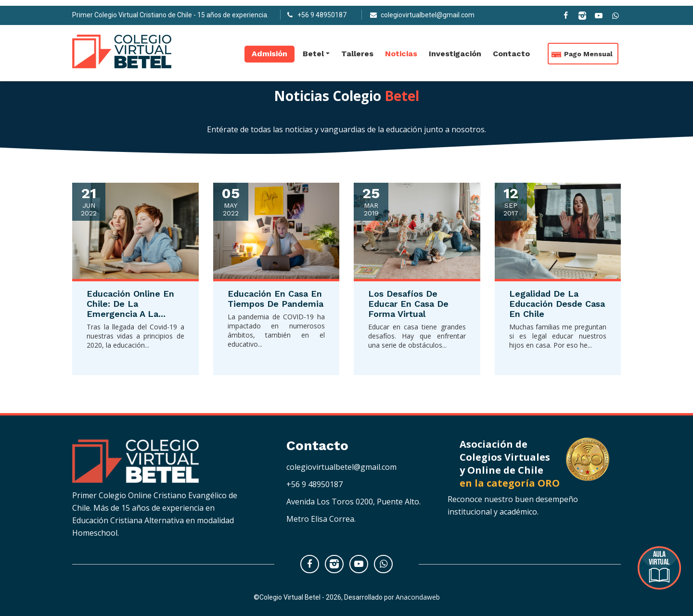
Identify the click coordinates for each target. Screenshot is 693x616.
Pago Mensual (588, 49)
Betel (313, 48)
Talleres (357, 48)
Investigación (455, 48)
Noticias (401, 48)
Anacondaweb (418, 597)
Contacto (511, 48)
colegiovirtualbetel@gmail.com (341, 467)
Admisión (269, 48)
